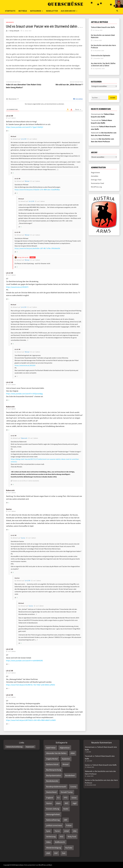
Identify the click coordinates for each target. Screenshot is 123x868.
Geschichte (10, 22)
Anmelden (78, 99)
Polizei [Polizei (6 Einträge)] (69, 825)
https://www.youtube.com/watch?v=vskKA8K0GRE (24, 661)
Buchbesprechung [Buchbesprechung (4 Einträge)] (54, 770)
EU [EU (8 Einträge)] (58, 798)
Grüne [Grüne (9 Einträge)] (74, 798)
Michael (13, 136)
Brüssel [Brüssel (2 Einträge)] (66, 764)
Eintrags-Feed (96, 180)
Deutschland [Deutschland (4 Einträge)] (51, 792)
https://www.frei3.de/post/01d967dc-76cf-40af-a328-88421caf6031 (31, 685)
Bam (50, 865)
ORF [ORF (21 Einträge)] (66, 820)
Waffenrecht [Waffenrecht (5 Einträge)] (60, 842)
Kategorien (36, 11)
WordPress (42, 865)
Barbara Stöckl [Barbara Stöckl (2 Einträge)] (52, 764)
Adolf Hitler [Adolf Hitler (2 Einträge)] (51, 748)
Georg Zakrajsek (14, 31)
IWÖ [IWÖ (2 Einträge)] (66, 803)
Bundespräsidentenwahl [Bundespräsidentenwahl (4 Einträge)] (56, 787)
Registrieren (95, 172)
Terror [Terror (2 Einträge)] (57, 831)
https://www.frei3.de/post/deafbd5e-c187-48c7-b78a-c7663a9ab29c (37, 248)
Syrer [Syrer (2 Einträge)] (48, 831)
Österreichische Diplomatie (101, 56)
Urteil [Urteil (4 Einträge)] (66, 831)
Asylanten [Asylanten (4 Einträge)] (66, 759)
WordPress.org (96, 187)
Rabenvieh (24, 438)
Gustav (9, 509)
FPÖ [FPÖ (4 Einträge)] (66, 798)
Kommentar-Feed (97, 183)
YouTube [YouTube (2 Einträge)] (69, 848)
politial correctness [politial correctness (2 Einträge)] (54, 825)
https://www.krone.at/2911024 (25, 365)
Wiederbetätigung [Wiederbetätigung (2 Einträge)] (54, 848)
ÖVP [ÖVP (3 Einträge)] (56, 853)
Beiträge (23, 11)
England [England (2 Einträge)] (50, 798)
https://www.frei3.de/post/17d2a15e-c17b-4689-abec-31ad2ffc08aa (37, 190)
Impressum (30, 747)
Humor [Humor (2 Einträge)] (49, 803)
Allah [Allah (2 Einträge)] (73, 753)
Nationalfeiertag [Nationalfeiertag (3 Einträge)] (53, 820)
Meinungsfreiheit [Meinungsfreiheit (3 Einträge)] (53, 814)
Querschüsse (19, 865)
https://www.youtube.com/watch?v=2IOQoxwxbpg (24, 394)
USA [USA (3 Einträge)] (75, 831)
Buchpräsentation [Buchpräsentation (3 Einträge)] (54, 775)
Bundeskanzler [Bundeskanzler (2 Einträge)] (52, 781)
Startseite (10, 11)
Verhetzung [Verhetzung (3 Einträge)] (51, 837)
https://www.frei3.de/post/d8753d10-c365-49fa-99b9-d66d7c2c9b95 (31, 720)
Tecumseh (89, 756)
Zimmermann (90, 747)
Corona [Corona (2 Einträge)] (73, 787)
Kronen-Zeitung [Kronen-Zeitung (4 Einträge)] (53, 809)
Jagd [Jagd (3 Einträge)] (74, 803)
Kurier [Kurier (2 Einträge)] (66, 809)
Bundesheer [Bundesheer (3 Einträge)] (70, 775)
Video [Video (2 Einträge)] (48, 842)
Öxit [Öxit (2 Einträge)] (64, 853)
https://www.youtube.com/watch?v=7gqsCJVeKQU (25, 127)
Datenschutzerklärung (14, 747)
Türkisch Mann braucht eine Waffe (103, 27)
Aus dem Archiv (68, 11)
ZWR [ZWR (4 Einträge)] (48, 853)
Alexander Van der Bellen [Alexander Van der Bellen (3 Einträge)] (56, 753)
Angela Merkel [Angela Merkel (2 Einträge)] (52, 759)
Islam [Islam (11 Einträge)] (58, 803)
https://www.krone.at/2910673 (17, 287)
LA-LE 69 (10, 116)
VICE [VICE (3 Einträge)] (62, 837)
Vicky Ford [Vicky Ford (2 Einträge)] (72, 837)
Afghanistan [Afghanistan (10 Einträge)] (65, 748)
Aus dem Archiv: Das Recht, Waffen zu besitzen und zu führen (103, 64)
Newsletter (52, 11)
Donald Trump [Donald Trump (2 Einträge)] (67, 792)
